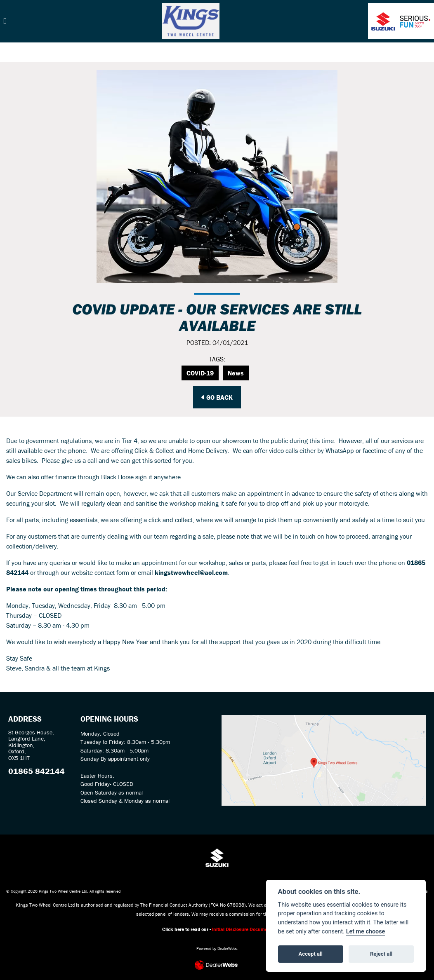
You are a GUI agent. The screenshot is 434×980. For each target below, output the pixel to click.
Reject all (381, 954)
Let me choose (366, 932)
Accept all (311, 954)
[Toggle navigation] (5, 21)
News (236, 373)
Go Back (217, 397)
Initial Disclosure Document (242, 929)
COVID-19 (200, 373)
